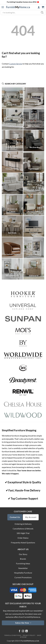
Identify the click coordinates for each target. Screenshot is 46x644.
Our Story (23, 554)
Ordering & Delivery (23, 524)
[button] (3, 7)
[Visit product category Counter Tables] (34, 183)
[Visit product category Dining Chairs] (12, 141)
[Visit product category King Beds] (12, 98)
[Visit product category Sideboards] (34, 269)
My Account (31, 517)
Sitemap (23, 637)
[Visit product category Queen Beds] (34, 98)
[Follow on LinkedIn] (27, 631)
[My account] (39, 7)
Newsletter (23, 568)
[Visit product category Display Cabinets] (34, 248)
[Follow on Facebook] (20, 631)
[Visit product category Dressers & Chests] (12, 205)
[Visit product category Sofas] (12, 119)
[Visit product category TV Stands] (34, 226)
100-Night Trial (23, 533)
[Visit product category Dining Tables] (34, 119)
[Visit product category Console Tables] (12, 162)
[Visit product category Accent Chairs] (34, 205)
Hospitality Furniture (23, 573)
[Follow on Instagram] (23, 631)
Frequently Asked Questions (23, 543)
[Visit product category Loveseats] (12, 183)
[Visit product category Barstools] (12, 226)
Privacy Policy (29, 635)
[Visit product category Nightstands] (34, 162)
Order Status (23, 538)
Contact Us (15, 517)
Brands (23, 559)
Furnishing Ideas (23, 563)
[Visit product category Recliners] (34, 141)
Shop (39, 635)
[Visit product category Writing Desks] (12, 269)
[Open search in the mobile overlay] (23, 12)
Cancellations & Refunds (23, 529)
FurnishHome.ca (18, 7)
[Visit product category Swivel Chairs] (12, 248)
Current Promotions (23, 577)
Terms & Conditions (13, 635)
